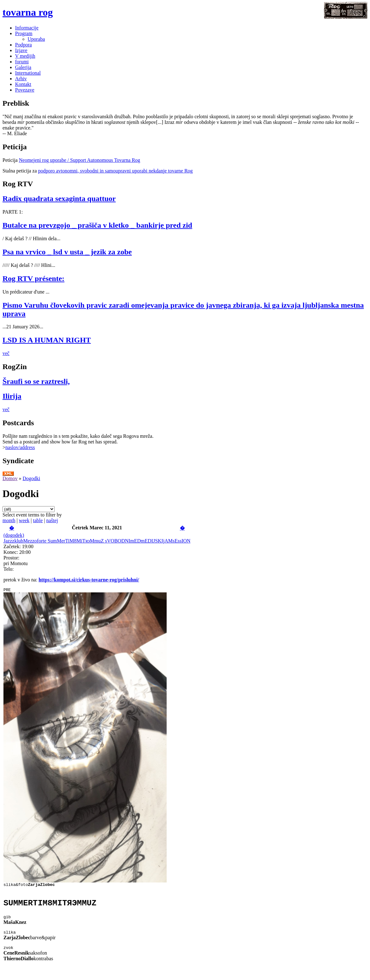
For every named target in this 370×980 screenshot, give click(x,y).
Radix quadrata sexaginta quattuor (59, 199)
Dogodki (31, 478)
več (6, 353)
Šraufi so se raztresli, (36, 381)
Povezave (25, 90)
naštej (52, 520)
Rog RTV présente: (33, 278)
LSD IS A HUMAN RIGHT (47, 340)
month (9, 520)
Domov (10, 478)
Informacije (27, 28)
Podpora (23, 45)
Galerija (23, 67)
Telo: (9, 569)
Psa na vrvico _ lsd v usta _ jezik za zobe (67, 252)
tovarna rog (28, 12)
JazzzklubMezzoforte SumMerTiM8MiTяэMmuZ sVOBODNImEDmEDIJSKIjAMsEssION (97, 541)
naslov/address (20, 447)
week (24, 520)
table (38, 520)
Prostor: (11, 558)
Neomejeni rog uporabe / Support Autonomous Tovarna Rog (80, 160)
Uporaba (36, 39)
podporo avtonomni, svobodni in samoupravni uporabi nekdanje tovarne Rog (115, 171)
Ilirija (12, 396)
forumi (22, 62)
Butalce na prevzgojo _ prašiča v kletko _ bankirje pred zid (97, 225)
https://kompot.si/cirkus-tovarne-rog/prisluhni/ (89, 580)
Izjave (21, 50)
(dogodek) (14, 535)
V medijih (25, 56)
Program (24, 33)
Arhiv (21, 79)
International (28, 73)
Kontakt (23, 84)
